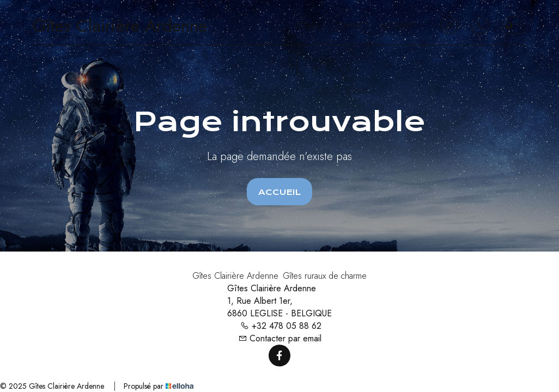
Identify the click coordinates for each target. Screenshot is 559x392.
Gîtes (309, 26)
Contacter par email (280, 338)
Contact (353, 26)
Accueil (279, 192)
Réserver (398, 26)
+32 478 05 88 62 (281, 326)
